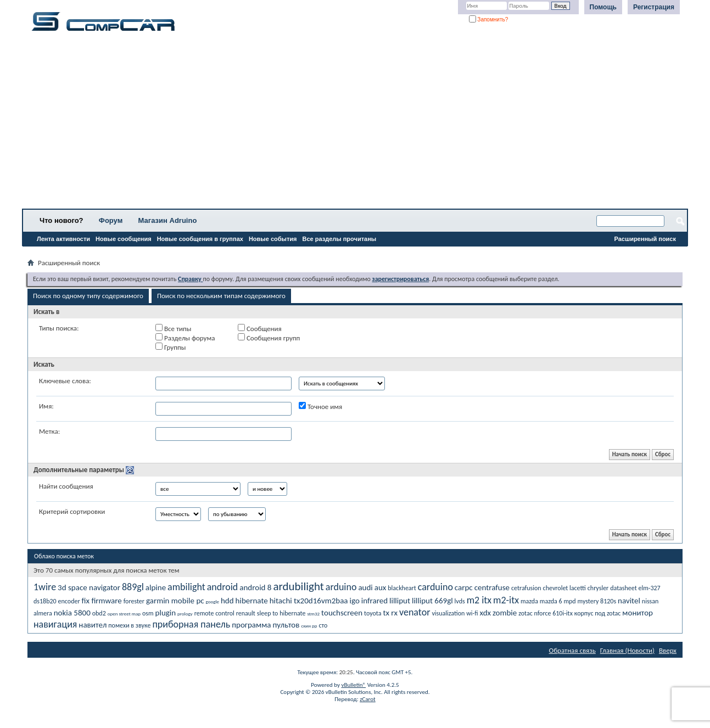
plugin (166, 613)
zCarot (368, 699)
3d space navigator (89, 587)
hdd (227, 601)
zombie (505, 613)
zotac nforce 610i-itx (546, 613)
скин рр (309, 626)
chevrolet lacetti (564, 588)
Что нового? (62, 220)
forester (134, 601)
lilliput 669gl (432, 601)
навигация (55, 624)
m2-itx (506, 600)
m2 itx (479, 600)
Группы (170, 347)
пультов (286, 625)
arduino (341, 587)
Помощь (603, 7)
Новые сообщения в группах (200, 239)
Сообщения (260, 328)
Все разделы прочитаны (339, 239)
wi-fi (472, 613)
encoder (69, 601)
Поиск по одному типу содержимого (88, 296)
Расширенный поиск (645, 239)
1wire (45, 587)
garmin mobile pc (175, 601)
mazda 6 (551, 601)
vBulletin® (353, 685)
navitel (629, 601)
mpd (569, 601)
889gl (133, 587)
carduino (435, 587)
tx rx (390, 613)
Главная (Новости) (627, 650)
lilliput (400, 601)
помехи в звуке (129, 625)
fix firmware (102, 601)
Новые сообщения (124, 239)
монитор (638, 613)
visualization (448, 613)
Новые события (273, 239)
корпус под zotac (598, 613)
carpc (464, 587)
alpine (156, 587)
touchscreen (342, 613)
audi (365, 587)
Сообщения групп (269, 338)
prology (185, 614)
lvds (460, 601)
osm (148, 613)
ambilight (186, 587)
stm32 (313, 614)
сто (323, 625)
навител (93, 625)
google (213, 601)
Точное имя (320, 406)
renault (246, 613)
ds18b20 (45, 601)
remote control (214, 613)
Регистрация (654, 7)
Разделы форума (185, 338)
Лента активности (63, 239)
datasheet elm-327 (635, 588)
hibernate (252, 601)
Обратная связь (572, 650)
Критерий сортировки (72, 511)
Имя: (46, 406)
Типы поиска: (59, 328)
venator (415, 612)
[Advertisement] (343, 124)
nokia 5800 (72, 613)
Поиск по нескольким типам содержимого (221, 296)
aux (381, 587)
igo (354, 601)
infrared (374, 601)
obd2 (99, 613)
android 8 (255, 587)
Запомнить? (489, 19)
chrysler (598, 588)
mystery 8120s (597, 601)
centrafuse (492, 587)
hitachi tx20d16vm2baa (309, 601)
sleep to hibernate (281, 613)
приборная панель (191, 624)
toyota (373, 613)
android (223, 587)
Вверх (668, 650)
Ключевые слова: (65, 381)
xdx (485, 613)
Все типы (173, 328)
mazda (529, 601)
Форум (111, 220)
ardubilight (298, 586)
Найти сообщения (66, 486)
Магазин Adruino (168, 220)
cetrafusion (526, 588)
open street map (124, 614)
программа (251, 625)
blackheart (402, 588)
